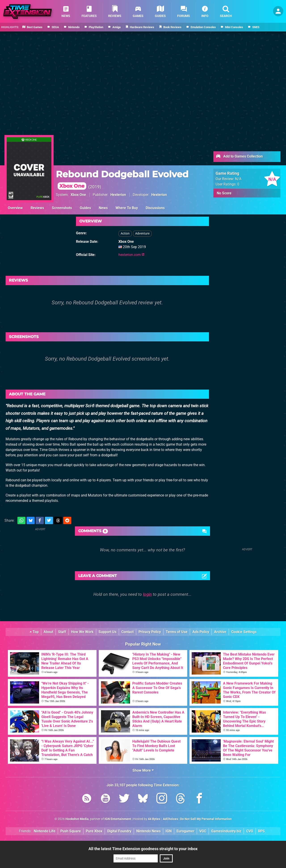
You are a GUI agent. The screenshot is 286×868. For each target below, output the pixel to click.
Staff (62, 632)
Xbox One (78, 195)
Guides (85, 208)
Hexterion (118, 195)
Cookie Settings (244, 632)
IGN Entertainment (118, 819)
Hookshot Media (77, 819)
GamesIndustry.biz (226, 831)
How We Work (82, 632)
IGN (169, 831)
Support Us (107, 632)
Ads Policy (201, 632)
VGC (203, 831)
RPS (261, 831)
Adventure (142, 234)
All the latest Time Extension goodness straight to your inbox (143, 849)
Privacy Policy (150, 632)
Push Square (71, 831)
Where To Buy (127, 208)
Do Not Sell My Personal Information (206, 819)
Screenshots (62, 208)
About (48, 632)
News (103, 208)
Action (125, 234)
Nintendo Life (45, 831)
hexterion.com (131, 255)
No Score (224, 193)
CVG (250, 831)
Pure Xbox (94, 831)
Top (34, 632)
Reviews (37, 208)
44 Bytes (154, 819)
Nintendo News (148, 831)
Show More (143, 770)
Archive (220, 632)
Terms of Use (177, 632)
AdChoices (170, 819)
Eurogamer (185, 831)
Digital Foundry (119, 831)
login (147, 594)
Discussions (155, 208)
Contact (127, 632)
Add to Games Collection (239, 157)
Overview (15, 208)
